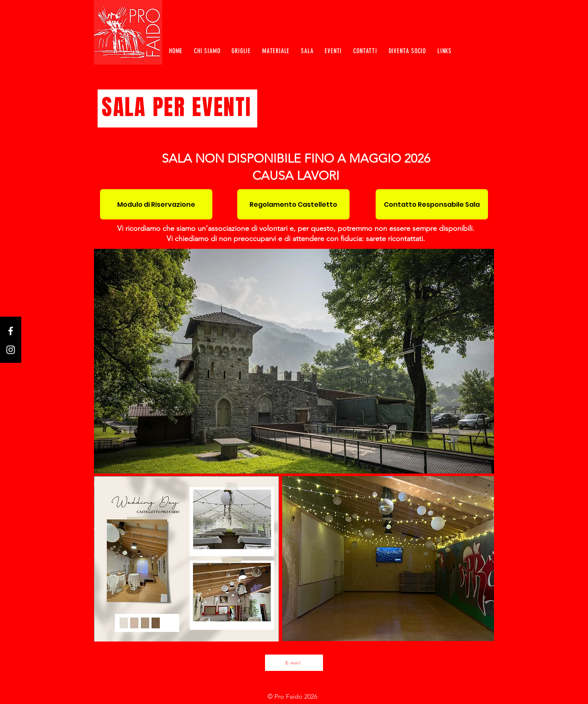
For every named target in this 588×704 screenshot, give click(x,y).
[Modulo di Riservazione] (156, 204)
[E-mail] (294, 663)
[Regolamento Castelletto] (293, 204)
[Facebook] (11, 331)
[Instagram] (11, 350)
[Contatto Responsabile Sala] (432, 204)
